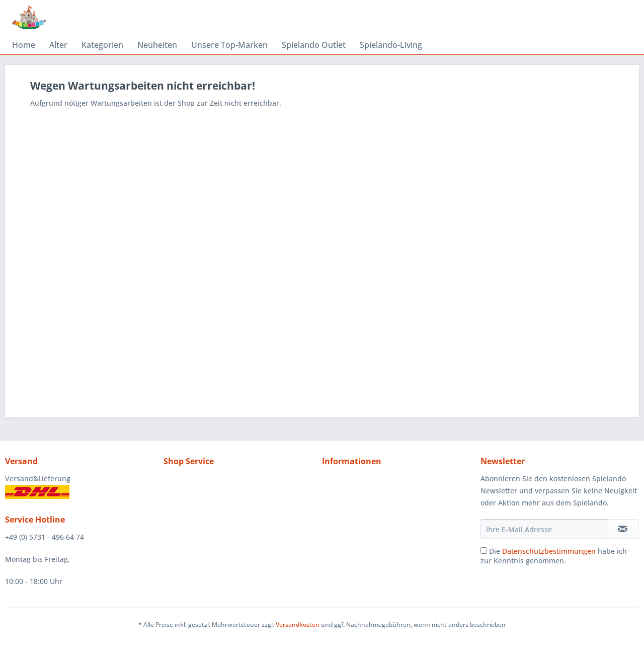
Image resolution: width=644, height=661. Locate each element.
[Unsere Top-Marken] (229, 45)
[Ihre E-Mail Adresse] (544, 529)
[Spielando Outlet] (314, 45)
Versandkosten (298, 625)
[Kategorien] (102, 45)
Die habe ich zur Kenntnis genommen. (554, 556)
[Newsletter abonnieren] (623, 529)
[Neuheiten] (157, 45)
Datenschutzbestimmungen (549, 551)
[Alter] (58, 45)
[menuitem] (24, 45)
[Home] (24, 45)
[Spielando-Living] (391, 45)
